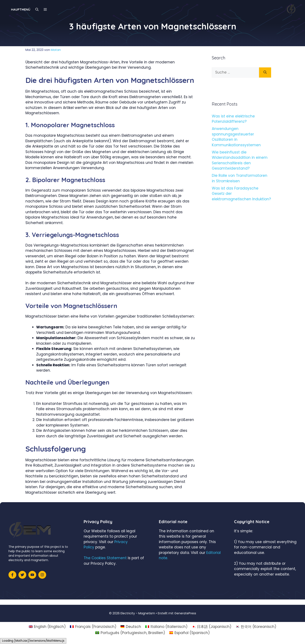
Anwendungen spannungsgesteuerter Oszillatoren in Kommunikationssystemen (236, 137)
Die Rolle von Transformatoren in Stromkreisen (240, 178)
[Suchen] (265, 72)
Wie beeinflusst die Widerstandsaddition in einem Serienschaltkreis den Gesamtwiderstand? (240, 160)
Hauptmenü (21, 9)
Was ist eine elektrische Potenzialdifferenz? (233, 119)
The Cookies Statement (105, 558)
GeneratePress (185, 613)
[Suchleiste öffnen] (37, 10)
